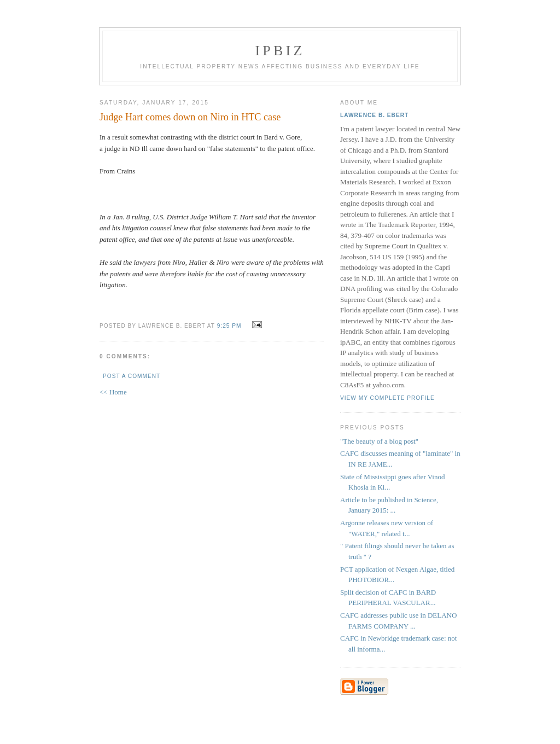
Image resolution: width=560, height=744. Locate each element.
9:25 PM (229, 326)
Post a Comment (132, 376)
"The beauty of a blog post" (379, 441)
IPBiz (280, 51)
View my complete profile (387, 398)
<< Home (113, 392)
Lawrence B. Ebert (374, 115)
